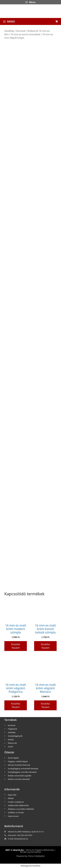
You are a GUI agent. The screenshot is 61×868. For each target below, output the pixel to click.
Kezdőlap (9, 31)
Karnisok (21, 31)
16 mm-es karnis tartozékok (25, 34)
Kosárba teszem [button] (16, 646)
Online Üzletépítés (36, 856)
